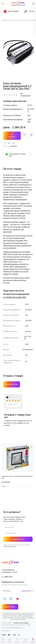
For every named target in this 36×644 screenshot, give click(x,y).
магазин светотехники (21, 623)
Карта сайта (6, 631)
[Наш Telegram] (4, 599)
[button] (4, 486)
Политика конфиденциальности (12, 628)
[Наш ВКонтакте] (11, 599)
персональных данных (10, 546)
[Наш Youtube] (17, 599)
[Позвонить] (3, 4)
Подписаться (26, 591)
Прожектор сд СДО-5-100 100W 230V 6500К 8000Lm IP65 (17, 477)
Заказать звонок (18, 539)
